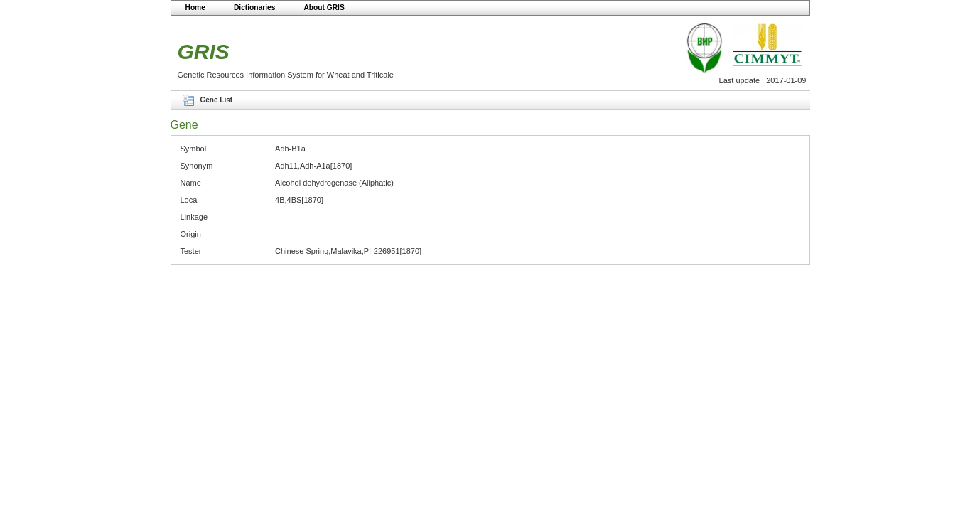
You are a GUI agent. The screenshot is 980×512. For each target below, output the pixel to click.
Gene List (217, 100)
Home (195, 7)
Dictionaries (255, 7)
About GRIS (324, 7)
